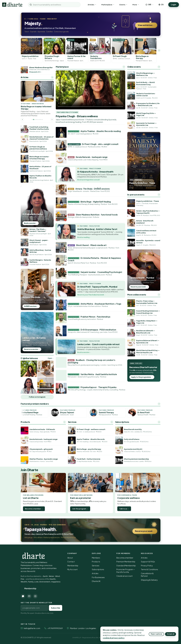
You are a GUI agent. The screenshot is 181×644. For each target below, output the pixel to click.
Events (123, 5)
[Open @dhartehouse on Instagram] (29, 369)
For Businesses (98, 577)
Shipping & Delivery (149, 580)
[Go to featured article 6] (39, 120)
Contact (71, 562)
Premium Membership (126, 562)
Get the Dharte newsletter (36, 603)
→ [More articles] (52, 77)
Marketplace (108, 5)
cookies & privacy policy (114, 638)
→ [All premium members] (159, 404)
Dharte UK (96, 581)
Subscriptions (98, 569)
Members (96, 558)
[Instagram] (35, 596)
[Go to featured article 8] (42, 120)
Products (96, 562)
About (70, 558)
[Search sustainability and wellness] (56, 5)
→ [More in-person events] (159, 195)
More (136, 5)
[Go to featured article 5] (38, 120)
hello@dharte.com (32, 628)
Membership (30, 588)
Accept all (171, 634)
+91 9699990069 (55, 628)
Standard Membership (126, 566)
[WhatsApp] (23, 596)
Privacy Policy (147, 566)
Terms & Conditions (149, 569)
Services (96, 566)
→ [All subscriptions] (159, 422)
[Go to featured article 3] (35, 120)
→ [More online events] (159, 67)
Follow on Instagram (37, 397)
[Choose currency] (150, 5)
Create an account (124, 576)
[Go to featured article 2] (34, 120)
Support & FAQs (148, 562)
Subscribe (56, 608)
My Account (72, 569)
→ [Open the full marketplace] (124, 67)
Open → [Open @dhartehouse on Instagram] (51, 358)
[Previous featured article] (22, 120)
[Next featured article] (52, 120)
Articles (92, 5)
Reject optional (156, 634)
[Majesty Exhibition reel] (144, 161)
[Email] (29, 596)
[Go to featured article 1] (32, 120)
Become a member (125, 558)
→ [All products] (64, 422)
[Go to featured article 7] (41, 120)
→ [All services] (112, 422)
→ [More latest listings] (159, 50)
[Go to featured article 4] (36, 120)
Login (174, 5)
